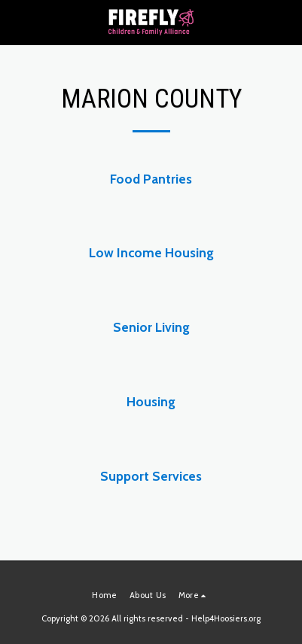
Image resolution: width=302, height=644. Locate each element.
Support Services (151, 476)
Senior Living (151, 327)
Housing (151, 401)
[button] (17, 22)
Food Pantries (151, 179)
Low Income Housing (151, 252)
